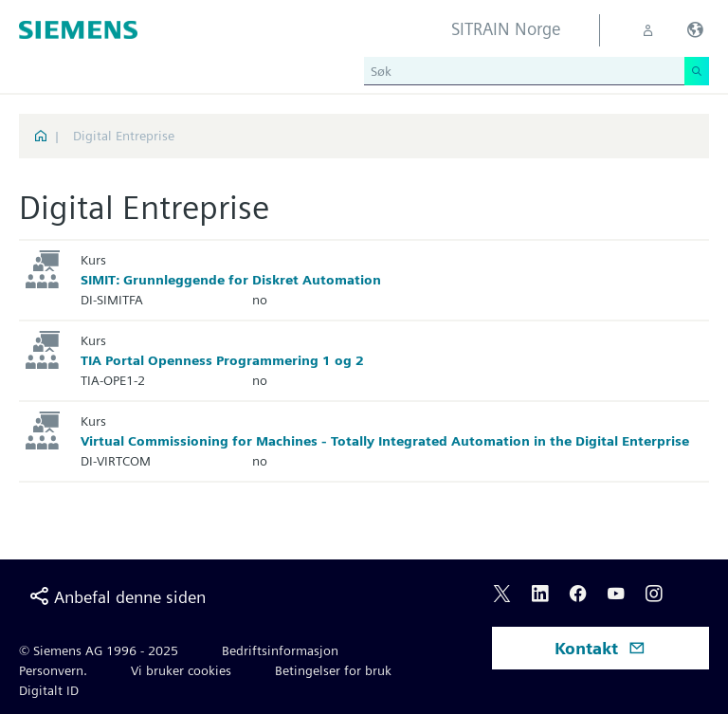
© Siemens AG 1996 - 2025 (99, 650)
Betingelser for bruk (333, 670)
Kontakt (600, 648)
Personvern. (53, 670)
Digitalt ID (49, 690)
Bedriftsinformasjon (280, 650)
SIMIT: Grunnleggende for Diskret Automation (231, 280)
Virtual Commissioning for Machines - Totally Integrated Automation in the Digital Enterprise (385, 441)
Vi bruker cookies (181, 670)
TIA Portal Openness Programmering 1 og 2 (222, 360)
